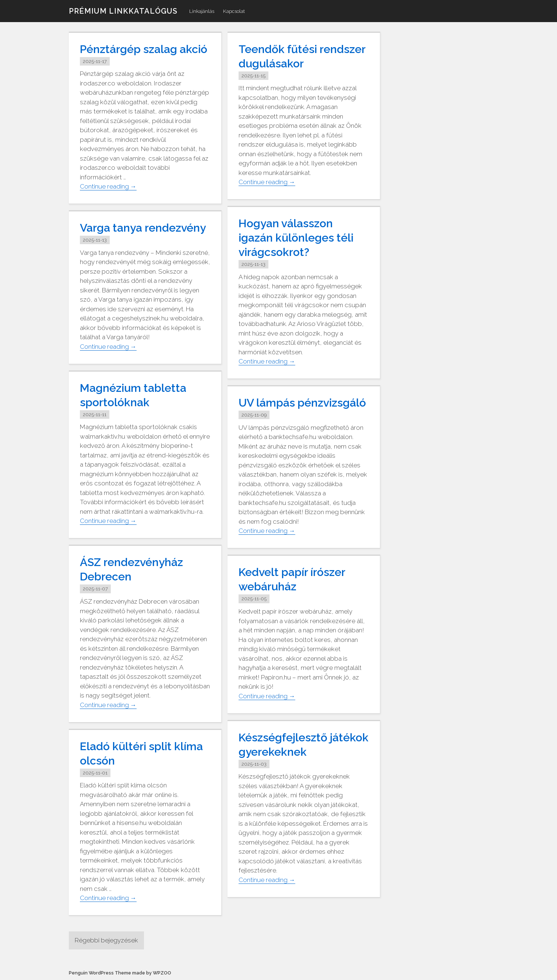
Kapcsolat (234, 11)
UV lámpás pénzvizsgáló (302, 403)
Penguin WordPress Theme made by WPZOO (120, 973)
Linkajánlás (202, 11)
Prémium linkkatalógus (123, 11)
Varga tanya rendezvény (143, 228)
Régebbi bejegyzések (106, 940)
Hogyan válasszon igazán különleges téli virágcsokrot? (296, 238)
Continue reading (108, 187)
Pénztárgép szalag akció (144, 49)
